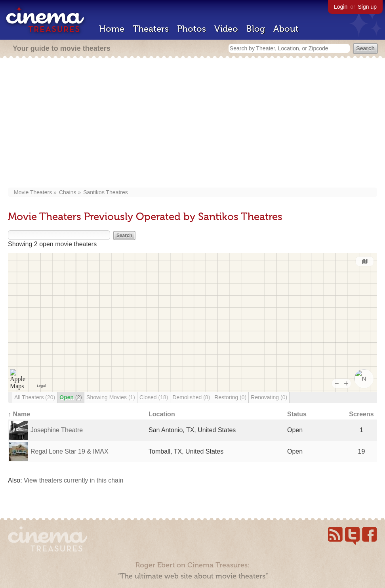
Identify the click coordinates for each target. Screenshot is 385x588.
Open (71, 397)
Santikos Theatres (106, 192)
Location (162, 414)
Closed (154, 397)
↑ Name (19, 414)
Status (297, 414)
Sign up (367, 7)
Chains (68, 192)
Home (112, 29)
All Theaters (35, 397)
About (286, 29)
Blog (256, 29)
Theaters (151, 29)
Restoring (230, 397)
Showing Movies (111, 397)
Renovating (269, 397)
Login (341, 7)
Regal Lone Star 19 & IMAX (70, 451)
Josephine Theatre (57, 430)
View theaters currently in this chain (73, 480)
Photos (192, 29)
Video (226, 29)
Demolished (191, 397)
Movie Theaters (33, 192)
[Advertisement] (192, 124)
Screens (361, 414)
